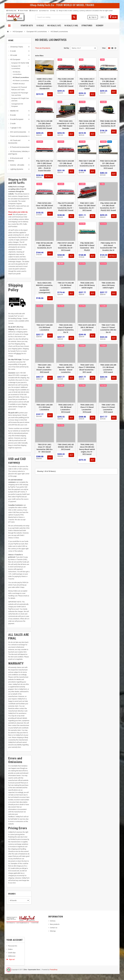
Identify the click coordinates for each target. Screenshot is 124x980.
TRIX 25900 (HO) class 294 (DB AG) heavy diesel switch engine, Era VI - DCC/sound (87, 449)
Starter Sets (27, 26)
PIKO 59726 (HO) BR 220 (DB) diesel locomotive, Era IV (44, 245)
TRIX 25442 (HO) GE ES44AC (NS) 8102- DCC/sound (66, 447)
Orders (10, 949)
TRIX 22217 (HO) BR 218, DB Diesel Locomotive (45, 327)
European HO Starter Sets (20, 63)
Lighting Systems (17, 169)
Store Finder (23, 11)
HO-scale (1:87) (54, 26)
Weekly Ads (11, 11)
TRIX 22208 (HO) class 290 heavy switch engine (108, 285)
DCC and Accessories (18, 132)
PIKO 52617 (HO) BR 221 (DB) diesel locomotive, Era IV (87, 163)
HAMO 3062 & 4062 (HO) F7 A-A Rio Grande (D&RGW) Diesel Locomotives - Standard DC (45, 84)
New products (55, 924)
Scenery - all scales (17, 165)
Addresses (12, 956)
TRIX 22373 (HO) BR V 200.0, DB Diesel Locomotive (87, 327)
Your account (15, 940)
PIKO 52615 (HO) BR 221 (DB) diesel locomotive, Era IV (66, 163)
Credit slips (12, 953)
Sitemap (53, 931)
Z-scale (13, 123)
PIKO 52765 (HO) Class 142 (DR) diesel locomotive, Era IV (45, 206)
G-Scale (40, 26)
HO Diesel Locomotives (21, 77)
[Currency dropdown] (103, 17)
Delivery (53, 921)
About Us (34, 11)
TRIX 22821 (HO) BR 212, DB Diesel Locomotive (45, 407)
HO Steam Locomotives (21, 81)
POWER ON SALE (19, 84)
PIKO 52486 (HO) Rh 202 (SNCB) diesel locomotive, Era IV (108, 123)
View (104, 48)
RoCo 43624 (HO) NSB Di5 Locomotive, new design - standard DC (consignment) (44, 288)
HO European (15, 59)
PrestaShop (54, 970)
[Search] (56, 17)
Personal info (13, 946)
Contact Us (44, 11)
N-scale (13, 115)
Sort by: (67, 48)
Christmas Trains (17, 47)
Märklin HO (14, 111)
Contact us (54, 928)
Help (53, 11)
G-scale (13, 51)
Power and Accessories (19, 136)
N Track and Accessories (19, 147)
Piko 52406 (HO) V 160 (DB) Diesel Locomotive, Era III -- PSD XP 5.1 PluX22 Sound (87, 84)
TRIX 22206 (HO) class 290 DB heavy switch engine (87, 285)
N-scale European (17, 119)
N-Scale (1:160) (71, 26)
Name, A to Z (76, 48)
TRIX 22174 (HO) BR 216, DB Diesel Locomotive (66, 285)
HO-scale (14, 55)
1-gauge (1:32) (16, 128)
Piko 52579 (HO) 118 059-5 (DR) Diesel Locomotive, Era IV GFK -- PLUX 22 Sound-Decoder (44, 166)
